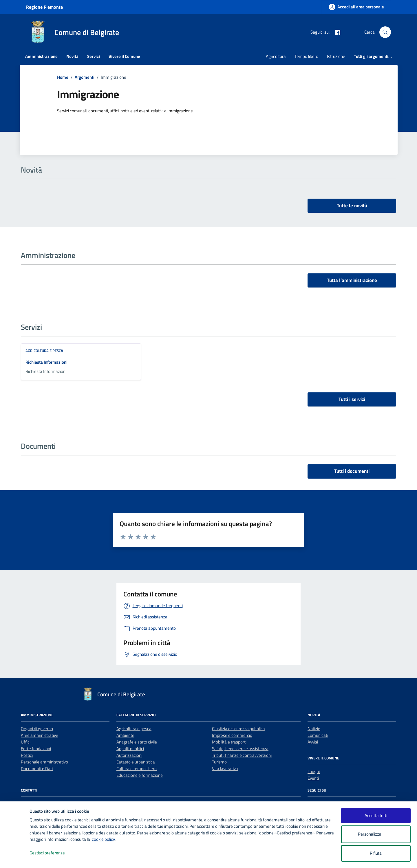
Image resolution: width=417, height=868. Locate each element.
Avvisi (313, 742)
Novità (72, 56)
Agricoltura (276, 56)
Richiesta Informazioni (46, 362)
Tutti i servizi (352, 399)
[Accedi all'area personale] (356, 7)
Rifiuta (376, 853)
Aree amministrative (40, 735)
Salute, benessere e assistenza (240, 749)
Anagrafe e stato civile (137, 742)
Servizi (94, 56)
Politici (27, 755)
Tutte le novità (352, 206)
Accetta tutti (376, 815)
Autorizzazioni (129, 755)
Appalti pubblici (130, 749)
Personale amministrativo (44, 762)
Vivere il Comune (124, 56)
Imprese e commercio (232, 735)
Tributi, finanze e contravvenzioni (242, 755)
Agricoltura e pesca (44, 351)
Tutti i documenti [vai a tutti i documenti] (352, 471)
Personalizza (376, 834)
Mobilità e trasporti (229, 742)
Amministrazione (41, 56)
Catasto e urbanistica (136, 762)
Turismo (219, 762)
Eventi (313, 778)
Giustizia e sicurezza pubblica (238, 729)
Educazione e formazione (140, 775)
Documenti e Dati (37, 769)
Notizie (314, 729)
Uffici (26, 742)
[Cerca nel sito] (385, 32)
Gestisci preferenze (53, 853)
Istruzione (336, 56)
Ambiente (125, 735)
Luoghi (314, 771)
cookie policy (103, 839)
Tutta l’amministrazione (352, 280)
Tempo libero (306, 56)
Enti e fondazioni (36, 749)
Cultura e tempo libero (137, 769)
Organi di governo (37, 729)
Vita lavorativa (225, 769)
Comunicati (318, 735)
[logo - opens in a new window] (15, 858)
